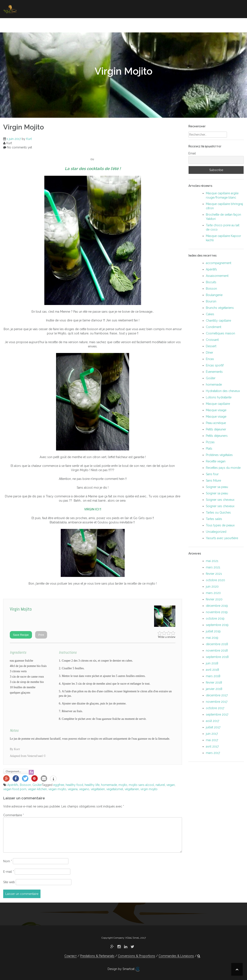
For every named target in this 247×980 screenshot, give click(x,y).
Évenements (214, 372)
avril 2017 (212, 746)
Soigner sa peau (129, 25)
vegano (84, 789)
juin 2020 (212, 587)
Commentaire (14, 815)
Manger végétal (50, 25)
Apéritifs (13, 785)
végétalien (98, 789)
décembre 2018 (217, 644)
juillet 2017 (213, 727)
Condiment (214, 327)
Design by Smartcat (124, 969)
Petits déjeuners (217, 436)
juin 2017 (212, 734)
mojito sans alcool (141, 785)
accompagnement (219, 263)
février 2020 (214, 599)
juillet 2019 (213, 631)
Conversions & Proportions (136, 956)
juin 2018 (212, 663)
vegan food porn (15, 789)
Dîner (209, 353)
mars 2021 (213, 567)
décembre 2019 (217, 606)
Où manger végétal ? (169, 25)
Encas (210, 359)
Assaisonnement (217, 276)
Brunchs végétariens (220, 308)
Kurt (29, 139)
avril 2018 (212, 670)
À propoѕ (223, 25)
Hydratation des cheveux (223, 391)
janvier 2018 (214, 689)
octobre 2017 (215, 708)
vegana (73, 789)
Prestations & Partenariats (97, 956)
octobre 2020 (215, 580)
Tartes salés (214, 519)
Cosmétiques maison (220, 333)
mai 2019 (212, 638)
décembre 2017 (217, 695)
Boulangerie (214, 295)
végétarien (132, 789)
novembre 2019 (217, 612)
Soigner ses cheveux (89, 25)
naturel (160, 785)
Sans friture (213, 481)
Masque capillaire (218, 404)
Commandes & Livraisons (176, 956)
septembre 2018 (217, 657)
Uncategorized (216, 532)
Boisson (25, 785)
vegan (171, 785)
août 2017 (212, 721)
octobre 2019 (215, 618)
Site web (9, 882)
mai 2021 (212, 561)
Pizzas (210, 442)
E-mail (9, 872)
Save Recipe (21, 635)
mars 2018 (213, 676)
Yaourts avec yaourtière (222, 538)
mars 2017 (213, 753)
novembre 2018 (217, 650)
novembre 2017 (217, 702)
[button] (238, 25)
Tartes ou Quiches (218, 513)
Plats (209, 449)
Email (192, 153)
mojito (123, 785)
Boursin (211, 301)
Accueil (23, 25)
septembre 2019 (217, 625)
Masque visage (216, 410)
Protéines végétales (219, 455)
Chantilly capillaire (218, 321)
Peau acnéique (216, 423)
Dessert (211, 346)
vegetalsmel (115, 789)
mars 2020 (213, 593)
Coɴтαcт (201, 25)
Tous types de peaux (220, 525)
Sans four (212, 474)
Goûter (37, 785)
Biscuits (211, 282)
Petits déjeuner (216, 429)
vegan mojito (57, 789)
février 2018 (214, 682)
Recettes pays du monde (223, 468)
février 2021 (214, 574)
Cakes (210, 314)
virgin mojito (149, 789)
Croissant (212, 340)
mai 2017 (212, 740)
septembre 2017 (217, 714)
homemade (109, 785)
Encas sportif (215, 365)
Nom (8, 861)
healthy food (74, 785)
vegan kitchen (37, 789)
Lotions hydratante (219, 397)
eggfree (59, 785)
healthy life (92, 785)
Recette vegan (216, 461)
